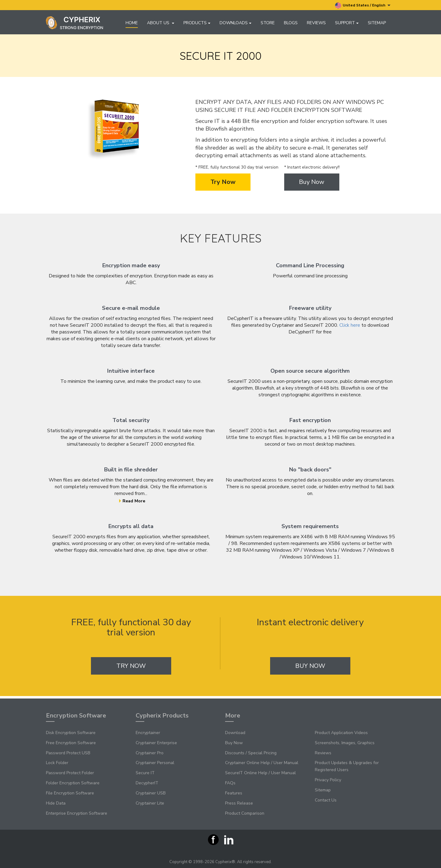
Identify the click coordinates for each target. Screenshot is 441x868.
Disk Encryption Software (71, 733)
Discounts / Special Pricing (251, 753)
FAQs (230, 783)
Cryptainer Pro (150, 753)
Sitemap (377, 23)
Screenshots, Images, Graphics (345, 743)
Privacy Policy (328, 780)
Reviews (316, 23)
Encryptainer (148, 733)
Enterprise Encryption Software (77, 813)
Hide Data (56, 803)
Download (235, 733)
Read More (132, 504)
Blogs (291, 23)
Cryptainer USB (151, 793)
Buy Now (312, 184)
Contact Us (326, 800)
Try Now (223, 184)
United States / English (363, 6)
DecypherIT (147, 783)
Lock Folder (57, 763)
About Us (161, 23)
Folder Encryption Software (73, 783)
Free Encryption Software (71, 743)
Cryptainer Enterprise (156, 743)
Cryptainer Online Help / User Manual (262, 763)
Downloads (236, 23)
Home (132, 23)
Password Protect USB (68, 753)
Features (234, 793)
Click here (350, 328)
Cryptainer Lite (150, 803)
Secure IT (145, 773)
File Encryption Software (70, 793)
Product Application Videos (341, 733)
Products (197, 23)
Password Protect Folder (70, 773)
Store (268, 23)
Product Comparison (245, 813)
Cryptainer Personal (155, 763)
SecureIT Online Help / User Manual (260, 773)
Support (347, 23)
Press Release (239, 803)
